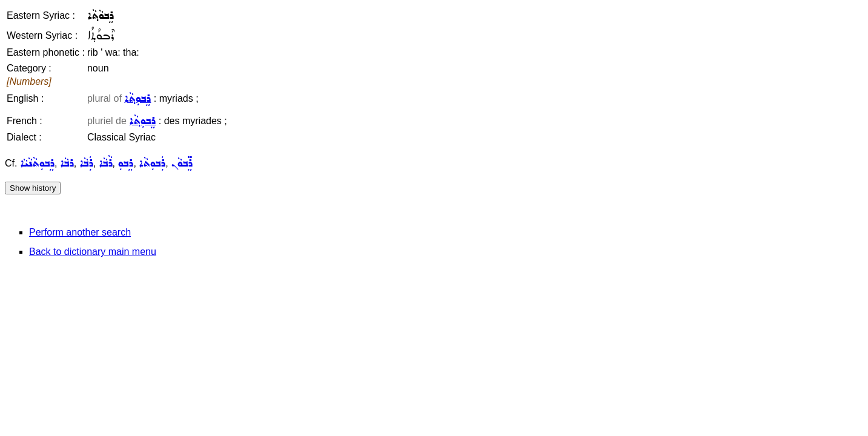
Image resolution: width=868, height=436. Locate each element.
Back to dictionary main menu (93, 252)
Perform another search (80, 232)
